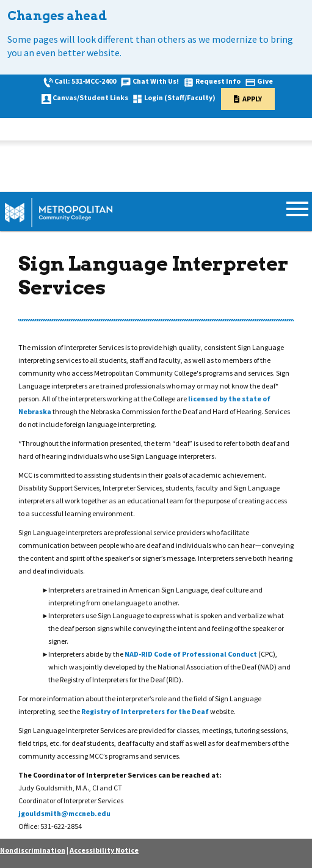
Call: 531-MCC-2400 (85, 81)
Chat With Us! (156, 81)
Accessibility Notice (104, 850)
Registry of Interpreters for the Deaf (146, 711)
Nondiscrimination (33, 850)
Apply (252, 99)
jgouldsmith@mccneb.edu (64, 813)
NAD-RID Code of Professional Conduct (191, 654)
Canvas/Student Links (90, 97)
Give (265, 81)
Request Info (218, 81)
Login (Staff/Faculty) (180, 97)
